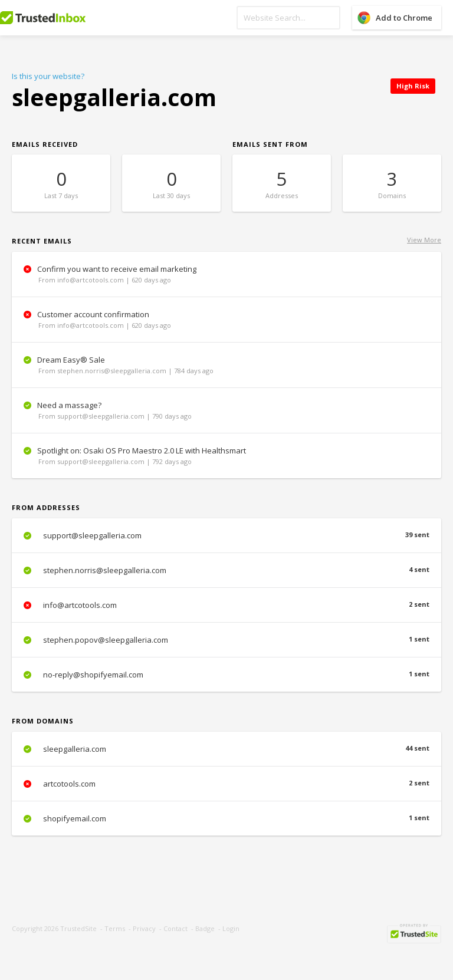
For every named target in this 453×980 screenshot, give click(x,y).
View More (424, 240)
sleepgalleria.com (226, 749)
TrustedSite (78, 928)
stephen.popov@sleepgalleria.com (226, 640)
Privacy (144, 928)
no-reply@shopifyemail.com (226, 675)
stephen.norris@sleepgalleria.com (226, 570)
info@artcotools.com (226, 605)
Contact (175, 928)
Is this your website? (48, 76)
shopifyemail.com (226, 818)
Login (231, 928)
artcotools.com (226, 784)
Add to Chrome (404, 18)
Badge (205, 928)
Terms (115, 928)
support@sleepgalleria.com (226, 535)
